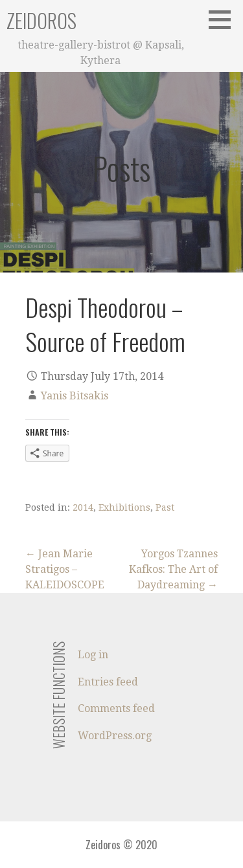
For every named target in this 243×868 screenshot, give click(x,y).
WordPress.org (115, 736)
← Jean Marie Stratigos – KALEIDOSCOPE (65, 569)
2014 (83, 507)
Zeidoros (41, 20)
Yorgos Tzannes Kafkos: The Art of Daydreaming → (173, 569)
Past (165, 507)
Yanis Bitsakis (75, 396)
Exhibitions (124, 507)
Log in (93, 655)
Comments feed (116, 708)
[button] (224, 19)
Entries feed (108, 682)
